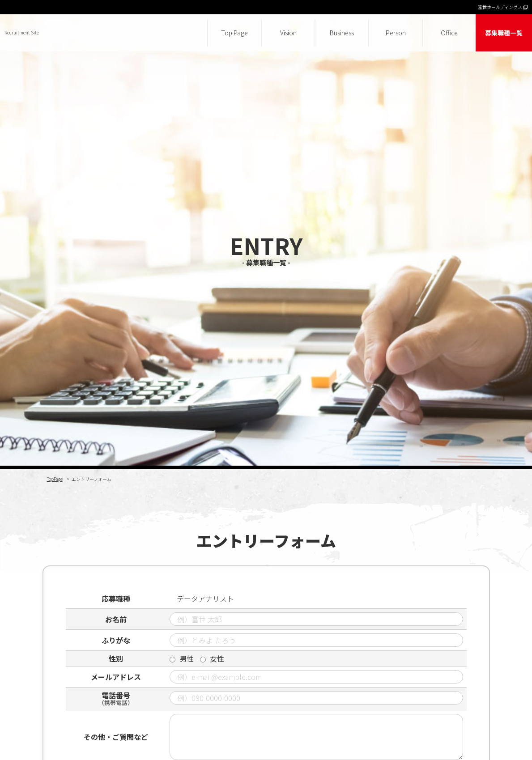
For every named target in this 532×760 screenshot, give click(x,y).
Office (449, 33)
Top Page (234, 33)
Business (342, 33)
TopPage (55, 479)
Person (396, 33)
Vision (288, 33)
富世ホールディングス (503, 7)
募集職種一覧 (504, 33)
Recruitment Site (22, 32)
